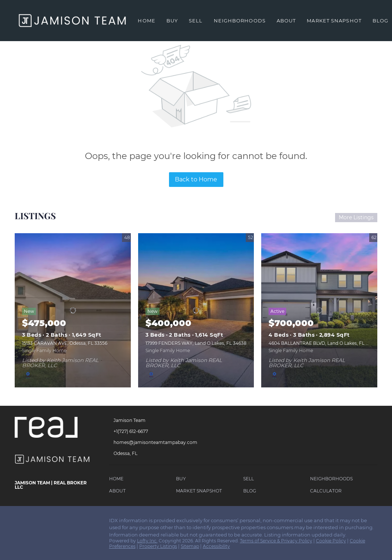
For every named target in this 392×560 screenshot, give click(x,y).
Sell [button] (196, 21)
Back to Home (196, 179)
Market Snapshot (334, 21)
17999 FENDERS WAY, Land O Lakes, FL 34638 (196, 343)
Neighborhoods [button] (240, 21)
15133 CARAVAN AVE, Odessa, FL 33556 (65, 343)
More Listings (356, 217)
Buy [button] (172, 21)
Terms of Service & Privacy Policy (276, 541)
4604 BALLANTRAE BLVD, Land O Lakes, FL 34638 (324, 343)
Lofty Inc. (147, 541)
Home (146, 21)
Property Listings (158, 546)
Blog (380, 21)
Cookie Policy (331, 541)
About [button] (286, 21)
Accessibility (216, 546)
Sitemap (190, 546)
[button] (118, 480)
